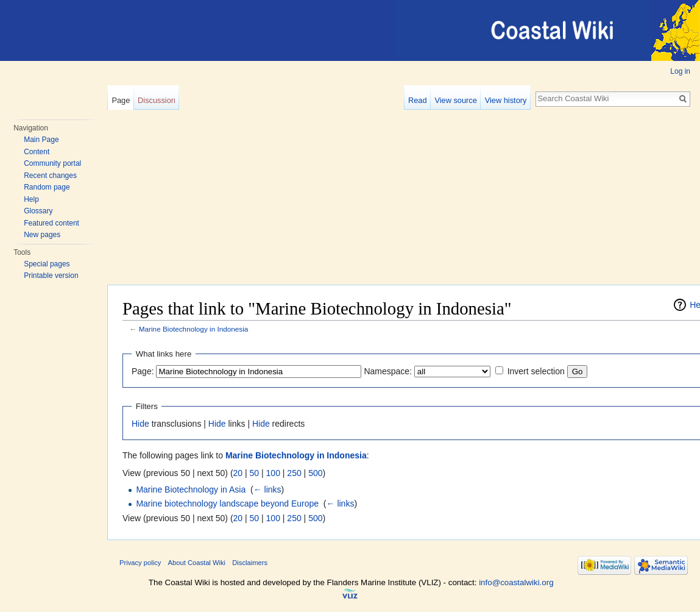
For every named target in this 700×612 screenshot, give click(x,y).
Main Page (41, 140)
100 (273, 473)
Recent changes (50, 176)
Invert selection (536, 371)
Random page (47, 187)
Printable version (51, 276)
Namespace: (388, 371)
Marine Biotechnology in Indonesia (194, 329)
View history (506, 100)
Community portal (52, 163)
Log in (680, 71)
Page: (143, 371)
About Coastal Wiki (197, 563)
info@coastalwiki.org (516, 582)
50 (255, 473)
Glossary (38, 211)
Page (121, 100)
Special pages (47, 264)
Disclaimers (250, 563)
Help (31, 199)
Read (418, 100)
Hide (140, 424)
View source (455, 100)
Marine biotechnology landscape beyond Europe (227, 503)
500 (315, 473)
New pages (42, 235)
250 (294, 473)
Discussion (157, 100)
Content (37, 152)
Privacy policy (140, 563)
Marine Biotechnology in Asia (191, 489)
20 (238, 473)
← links (267, 489)
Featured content (51, 223)
